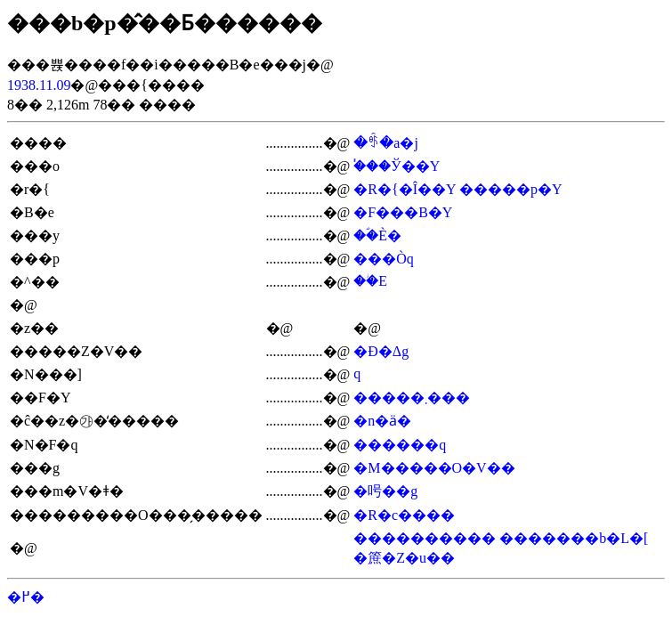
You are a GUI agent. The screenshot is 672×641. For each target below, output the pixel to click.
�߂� (26, 597)
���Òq (384, 259)
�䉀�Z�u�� (404, 558)
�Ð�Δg (381, 351)
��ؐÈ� (377, 235)
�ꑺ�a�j (386, 143)
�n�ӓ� (382, 421)
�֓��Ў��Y (397, 166)
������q (400, 445)
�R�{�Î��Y (405, 189)
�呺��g (385, 491)
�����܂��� (412, 398)
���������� (425, 538)
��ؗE (370, 281)
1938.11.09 (39, 85)
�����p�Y (511, 189)
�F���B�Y (403, 212)
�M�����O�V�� (434, 468)
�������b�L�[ (574, 538)
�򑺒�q (357, 373)
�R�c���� (404, 515)
